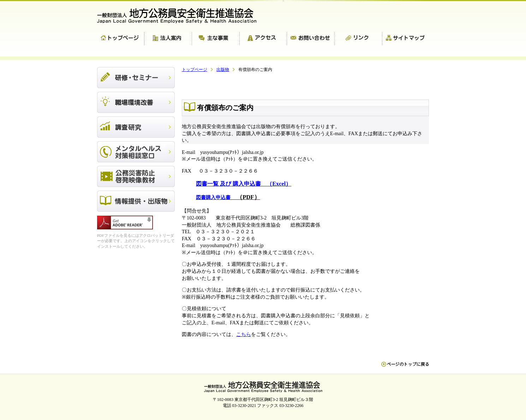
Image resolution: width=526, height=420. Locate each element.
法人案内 (168, 39)
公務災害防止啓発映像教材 (136, 176)
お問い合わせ (311, 39)
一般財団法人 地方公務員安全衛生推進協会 (180, 16)
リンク (358, 39)
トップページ (121, 39)
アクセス (263, 39)
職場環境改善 (136, 102)
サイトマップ (406, 39)
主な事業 (216, 39)
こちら (244, 334)
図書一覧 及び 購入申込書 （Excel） (244, 184)
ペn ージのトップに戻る (405, 368)
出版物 (136, 201)
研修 (136, 78)
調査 (136, 127)
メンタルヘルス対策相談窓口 (136, 152)
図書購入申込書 (228, 197)
